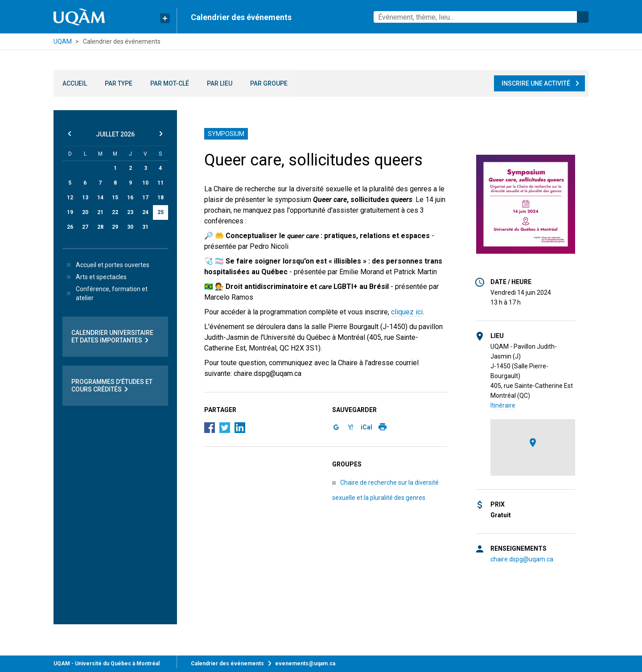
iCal (366, 427)
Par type (119, 83)
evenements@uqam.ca (305, 664)
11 (160, 183)
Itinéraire (503, 405)
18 (160, 198)
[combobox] (481, 17)
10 (145, 183)
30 (130, 227)
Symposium (226, 134)
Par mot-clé (170, 83)
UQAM (63, 41)
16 (130, 198)
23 (130, 212)
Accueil (75, 83)
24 (145, 212)
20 (85, 212)
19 (70, 212)
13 (85, 198)
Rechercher (583, 17)
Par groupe (269, 83)
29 (115, 227)
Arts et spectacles (95, 277)
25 (160, 212)
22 (115, 212)
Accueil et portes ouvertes (106, 265)
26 (70, 227)
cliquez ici (407, 312)
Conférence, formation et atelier (105, 293)
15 (115, 198)
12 (70, 198)
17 (145, 198)
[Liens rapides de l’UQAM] (165, 18)
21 (100, 212)
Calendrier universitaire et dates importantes (112, 337)
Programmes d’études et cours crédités (112, 386)
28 (100, 227)
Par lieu (220, 83)
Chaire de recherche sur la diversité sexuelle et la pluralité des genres (385, 490)
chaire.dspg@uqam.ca (522, 559)
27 (85, 227)
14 (100, 198)
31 (145, 227)
